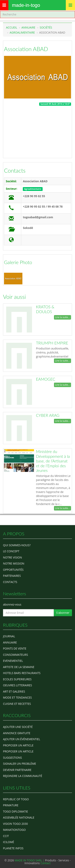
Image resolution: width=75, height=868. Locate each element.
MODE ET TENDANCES (17, 697)
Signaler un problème (19, 764)
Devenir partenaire (17, 770)
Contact (45, 863)
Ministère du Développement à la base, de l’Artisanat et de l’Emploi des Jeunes (53, 461)
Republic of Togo (16, 799)
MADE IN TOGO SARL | (30, 860)
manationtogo (14, 830)
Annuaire (28, 27)
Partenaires (12, 576)
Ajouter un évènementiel (22, 739)
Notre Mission (14, 563)
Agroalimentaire (22, 32)
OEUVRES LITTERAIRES (17, 685)
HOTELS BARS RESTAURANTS (22, 673)
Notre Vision (12, 557)
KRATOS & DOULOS (45, 309)
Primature (11, 805)
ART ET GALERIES (14, 691)
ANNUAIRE (10, 642)
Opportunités (13, 570)
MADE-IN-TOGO (26, 5)
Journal (9, 636)
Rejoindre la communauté (23, 776)
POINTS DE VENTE (15, 648)
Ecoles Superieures (17, 679)
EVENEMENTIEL (13, 661)
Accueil (12, 27)
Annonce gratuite (17, 733)
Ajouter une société (18, 727)
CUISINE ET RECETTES (17, 704)
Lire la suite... (62, 317)
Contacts (15, 170)
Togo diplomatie (15, 811)
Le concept (11, 551)
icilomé (8, 842)
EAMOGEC (46, 379)
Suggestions (12, 758)
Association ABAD (26, 49)
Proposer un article (18, 745)
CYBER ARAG (48, 415)
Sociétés (46, 27)
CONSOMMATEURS (15, 655)
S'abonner (63, 613)
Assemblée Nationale (19, 817)
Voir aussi (14, 297)
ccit (6, 836)
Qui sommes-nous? (17, 545)
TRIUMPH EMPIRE (52, 343)
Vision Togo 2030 (15, 824)
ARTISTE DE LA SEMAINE (19, 667)
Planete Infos (13, 848)
